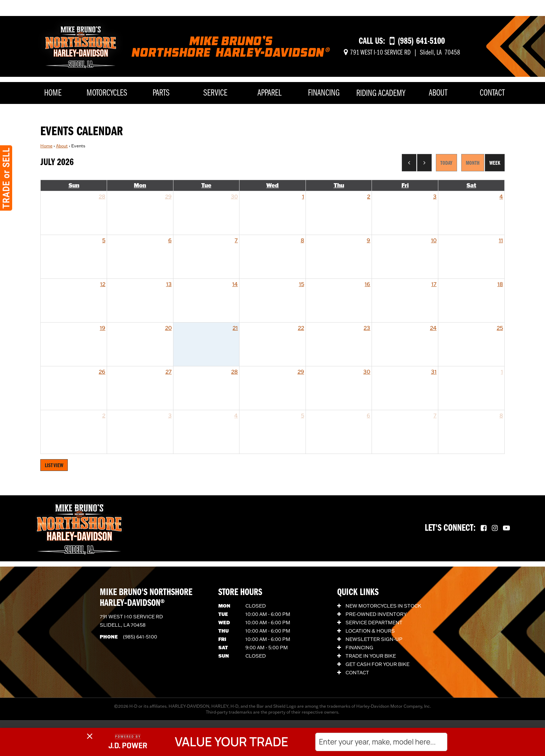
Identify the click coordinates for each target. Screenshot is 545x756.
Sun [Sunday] (74, 185)
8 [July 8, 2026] (302, 240)
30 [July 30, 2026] (367, 372)
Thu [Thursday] (339, 185)
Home (53, 93)
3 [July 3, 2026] (435, 196)
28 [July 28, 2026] (234, 372)
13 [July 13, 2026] (169, 284)
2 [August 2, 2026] (104, 415)
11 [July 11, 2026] (501, 240)
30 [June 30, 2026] (234, 196)
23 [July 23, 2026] (367, 328)
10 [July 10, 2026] (434, 240)
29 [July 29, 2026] (301, 372)
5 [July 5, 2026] (104, 240)
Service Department (370, 623)
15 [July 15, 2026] (302, 284)
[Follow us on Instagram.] (495, 528)
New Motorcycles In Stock (379, 606)
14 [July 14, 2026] (235, 284)
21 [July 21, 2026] (235, 328)
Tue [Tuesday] (206, 185)
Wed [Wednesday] (272, 185)
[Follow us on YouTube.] (506, 528)
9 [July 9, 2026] (368, 240)
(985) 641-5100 (140, 637)
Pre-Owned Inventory (372, 614)
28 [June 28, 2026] (102, 196)
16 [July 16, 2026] (367, 284)
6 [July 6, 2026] (170, 240)
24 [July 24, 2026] (433, 328)
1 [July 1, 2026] (303, 196)
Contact (492, 93)
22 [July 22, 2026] (301, 328)
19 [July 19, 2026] (103, 328)
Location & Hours (366, 631)
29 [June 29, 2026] (168, 196)
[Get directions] (402, 53)
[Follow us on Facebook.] (484, 528)
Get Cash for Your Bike (373, 664)
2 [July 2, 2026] (369, 196)
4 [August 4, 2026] (236, 415)
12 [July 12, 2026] (103, 284)
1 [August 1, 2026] (502, 372)
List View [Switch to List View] (54, 466)
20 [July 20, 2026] (168, 328)
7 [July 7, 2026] (236, 240)
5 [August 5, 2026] (303, 415)
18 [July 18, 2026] (500, 284)
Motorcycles (107, 93)
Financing (324, 93)
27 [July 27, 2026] (169, 372)
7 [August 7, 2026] (435, 415)
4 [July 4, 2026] (501, 196)
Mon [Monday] (140, 185)
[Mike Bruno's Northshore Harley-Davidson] (81, 46)
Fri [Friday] (405, 185)
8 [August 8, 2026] (501, 415)
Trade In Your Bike (367, 656)
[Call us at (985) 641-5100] (417, 42)
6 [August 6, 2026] (368, 415)
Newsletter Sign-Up (370, 639)
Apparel (270, 93)
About (438, 93)
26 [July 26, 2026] (102, 372)
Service (215, 93)
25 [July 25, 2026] (500, 328)
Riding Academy (381, 94)
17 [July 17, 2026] (434, 284)
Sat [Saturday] (471, 185)
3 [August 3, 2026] (170, 415)
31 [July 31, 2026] (434, 372)
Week (495, 163)
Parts (161, 93)
